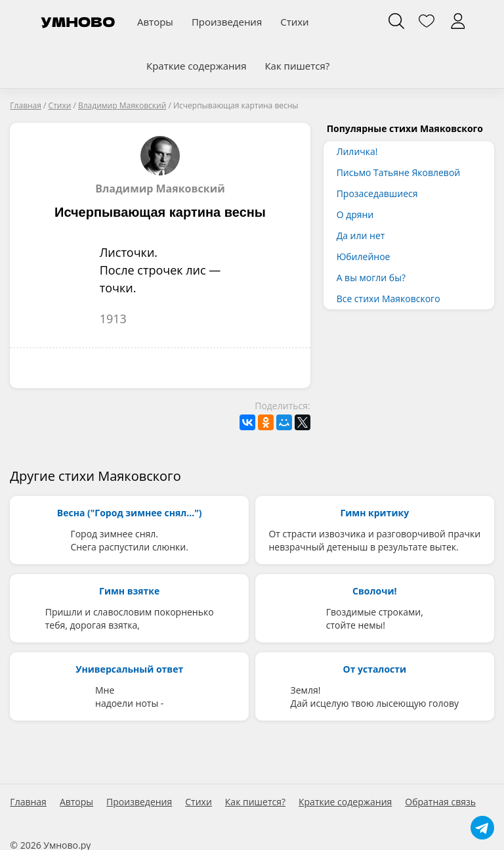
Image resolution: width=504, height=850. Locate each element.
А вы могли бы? (371, 278)
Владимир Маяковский (160, 166)
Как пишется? (297, 66)
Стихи (294, 22)
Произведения (227, 22)
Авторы (155, 22)
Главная (28, 802)
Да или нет (361, 235)
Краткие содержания (196, 66)
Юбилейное (364, 257)
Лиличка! (357, 151)
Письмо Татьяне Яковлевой (399, 172)
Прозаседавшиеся (377, 193)
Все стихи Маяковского (388, 299)
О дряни (355, 214)
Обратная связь (440, 802)
